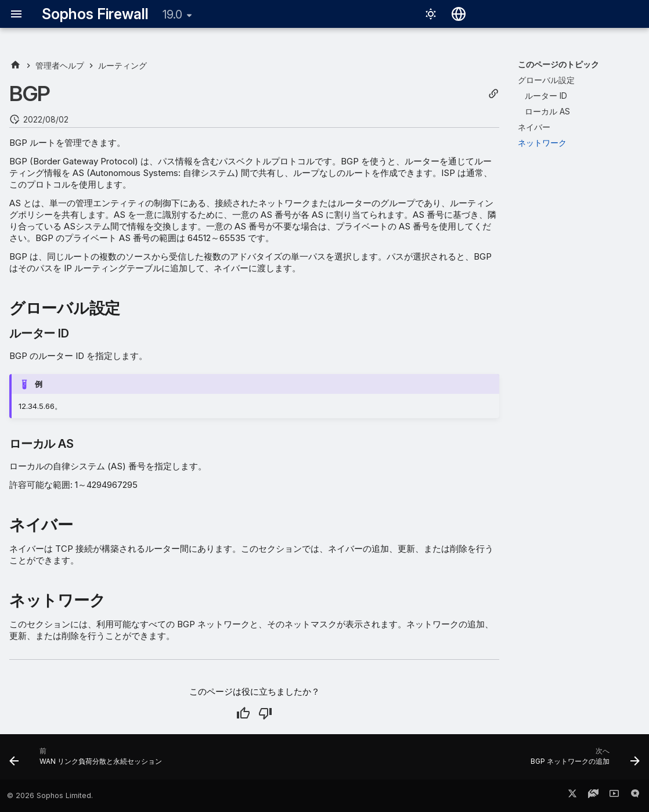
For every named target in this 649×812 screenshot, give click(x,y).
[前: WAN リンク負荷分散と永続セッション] (89, 760)
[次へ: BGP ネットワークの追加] (582, 760)
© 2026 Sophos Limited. (50, 795)
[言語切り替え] (459, 14)
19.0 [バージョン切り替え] (172, 15)
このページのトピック (558, 64)
